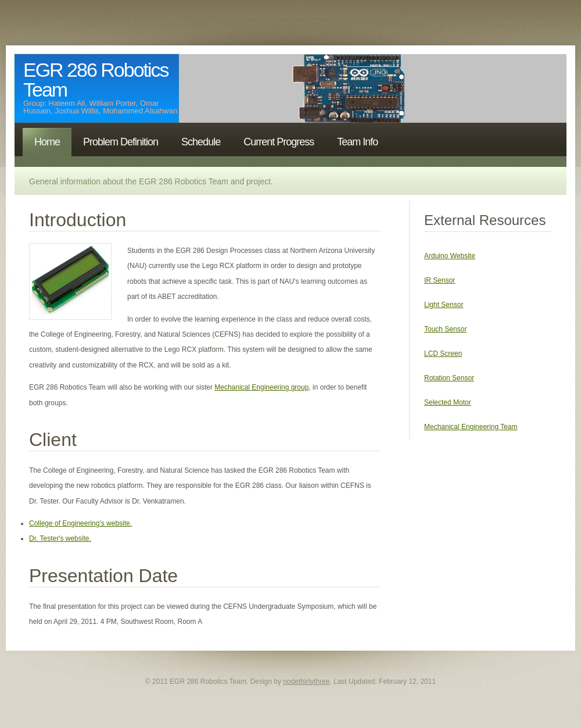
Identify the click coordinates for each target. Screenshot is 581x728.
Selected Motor (448, 402)
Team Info (357, 142)
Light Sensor (444, 305)
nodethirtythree (306, 681)
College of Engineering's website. (80, 523)
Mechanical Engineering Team (471, 427)
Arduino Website (450, 256)
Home (47, 142)
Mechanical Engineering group (261, 387)
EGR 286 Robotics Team (96, 80)
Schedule (201, 142)
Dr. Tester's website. (60, 538)
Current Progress (279, 142)
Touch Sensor (445, 329)
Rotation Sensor (449, 378)
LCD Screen (443, 354)
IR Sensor (440, 280)
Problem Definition (121, 142)
